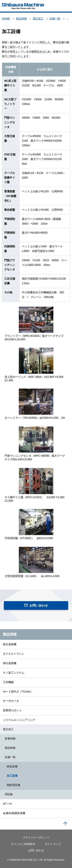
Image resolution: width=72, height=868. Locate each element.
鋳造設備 (12, 766)
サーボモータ (11, 701)
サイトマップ (53, 844)
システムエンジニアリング (19, 720)
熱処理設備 (13, 785)
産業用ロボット (12, 710)
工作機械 (8, 682)
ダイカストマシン (14, 654)
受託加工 (8, 729)
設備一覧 (10, 757)
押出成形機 (10, 663)
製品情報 (10, 634)
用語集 (9, 794)
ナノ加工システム (14, 673)
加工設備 (12, 776)
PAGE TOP (65, 824)
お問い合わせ (39, 605)
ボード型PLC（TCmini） (18, 692)
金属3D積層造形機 (14, 813)
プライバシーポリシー (36, 837)
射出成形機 (10, 644)
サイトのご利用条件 (23, 844)
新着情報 (10, 739)
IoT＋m (7, 804)
